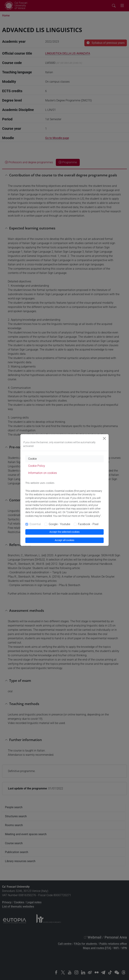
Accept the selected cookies (64, 532)
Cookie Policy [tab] (37, 466)
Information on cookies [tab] (43, 473)
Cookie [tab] (32, 459)
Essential (35, 524)
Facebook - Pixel (88, 524)
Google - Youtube (59, 524)
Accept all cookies (64, 540)
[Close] (104, 438)
